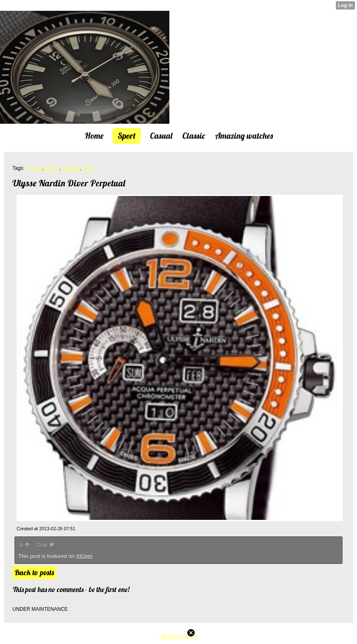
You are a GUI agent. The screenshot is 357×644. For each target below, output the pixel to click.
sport (88, 168)
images (34, 168)
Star (45, 545)
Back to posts (34, 572)
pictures (71, 168)
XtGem (84, 556)
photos (52, 168)
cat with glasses (178, 636)
